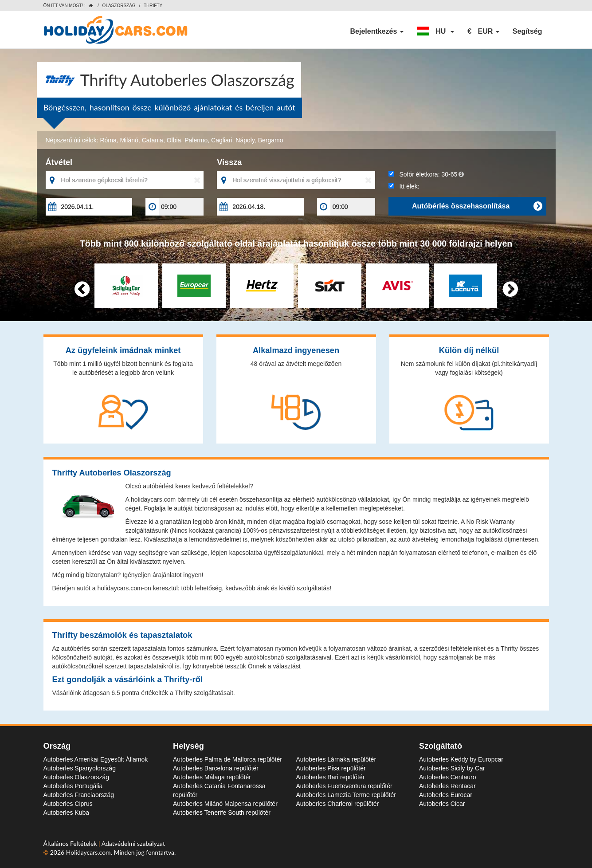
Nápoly (245, 140)
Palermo (196, 140)
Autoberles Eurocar (446, 795)
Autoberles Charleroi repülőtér (338, 804)
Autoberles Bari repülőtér (331, 777)
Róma (108, 140)
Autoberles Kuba (67, 813)
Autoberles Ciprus (68, 804)
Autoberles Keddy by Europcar (461, 759)
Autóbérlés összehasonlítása (477, 206)
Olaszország (119, 6)
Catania (153, 140)
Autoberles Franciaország (79, 795)
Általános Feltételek (71, 843)
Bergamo (271, 140)
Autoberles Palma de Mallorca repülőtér (227, 759)
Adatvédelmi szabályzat (133, 843)
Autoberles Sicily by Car (452, 768)
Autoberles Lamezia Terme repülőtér (346, 795)
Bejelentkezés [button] (376, 31)
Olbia (174, 140)
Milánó (129, 140)
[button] (435, 31)
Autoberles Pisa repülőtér (331, 768)
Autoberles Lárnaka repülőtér (336, 759)
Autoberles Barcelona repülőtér (216, 768)
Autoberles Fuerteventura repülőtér (344, 786)
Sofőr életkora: (426, 174)
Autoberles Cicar (442, 804)
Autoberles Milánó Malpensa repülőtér (225, 804)
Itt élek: (404, 186)
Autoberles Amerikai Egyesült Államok (96, 759)
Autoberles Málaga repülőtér (212, 777)
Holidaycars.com (88, 852)
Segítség (527, 31)
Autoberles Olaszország (76, 777)
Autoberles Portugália (73, 786)
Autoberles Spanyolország (80, 768)
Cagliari (222, 140)
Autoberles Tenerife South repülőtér (222, 813)
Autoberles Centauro (447, 777)
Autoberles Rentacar (447, 786)
